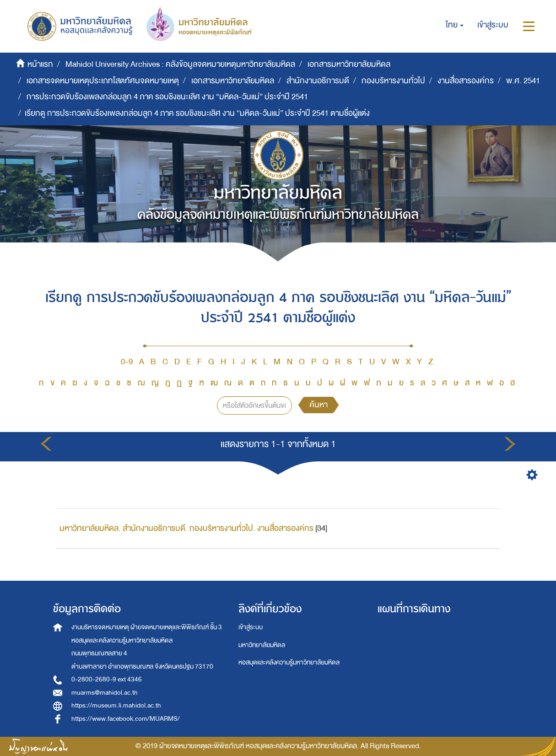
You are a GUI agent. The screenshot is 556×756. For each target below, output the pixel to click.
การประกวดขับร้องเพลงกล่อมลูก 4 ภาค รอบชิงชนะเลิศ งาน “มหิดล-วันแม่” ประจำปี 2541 (167, 97)
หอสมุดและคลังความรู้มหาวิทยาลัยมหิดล (289, 662)
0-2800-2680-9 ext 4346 (107, 679)
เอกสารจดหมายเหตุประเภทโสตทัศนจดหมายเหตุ (103, 81)
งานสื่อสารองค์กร (466, 81)
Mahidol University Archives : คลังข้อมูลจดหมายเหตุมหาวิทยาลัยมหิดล (180, 64)
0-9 (127, 362)
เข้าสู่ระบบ (251, 627)
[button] (455, 25)
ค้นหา (318, 405)
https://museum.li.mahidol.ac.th (116, 705)
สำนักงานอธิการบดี (318, 81)
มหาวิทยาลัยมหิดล (262, 645)
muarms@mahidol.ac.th (105, 693)
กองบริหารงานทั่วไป (393, 81)
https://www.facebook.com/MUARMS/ (126, 719)
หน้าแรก (40, 64)
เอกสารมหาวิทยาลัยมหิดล (349, 64)
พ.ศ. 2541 (523, 81)
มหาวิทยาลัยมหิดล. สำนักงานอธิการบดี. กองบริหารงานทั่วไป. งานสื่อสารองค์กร (186, 528)
